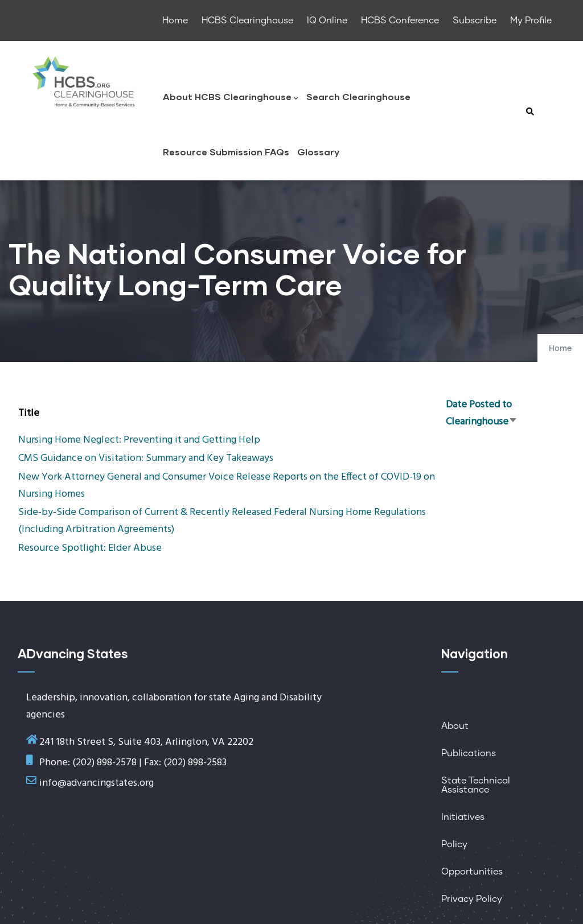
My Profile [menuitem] (531, 20)
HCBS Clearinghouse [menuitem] (247, 20)
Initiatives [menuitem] (463, 817)
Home (560, 349)
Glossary (318, 152)
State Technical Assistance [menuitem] (476, 785)
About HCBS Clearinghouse (231, 98)
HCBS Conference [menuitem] (400, 20)
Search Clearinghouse (358, 96)
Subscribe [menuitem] (475, 20)
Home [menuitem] (175, 20)
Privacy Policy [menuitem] (472, 899)
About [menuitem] (455, 726)
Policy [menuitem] (454, 844)
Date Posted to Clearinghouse (482, 413)
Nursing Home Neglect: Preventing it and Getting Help (139, 440)
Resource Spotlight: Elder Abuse (90, 548)
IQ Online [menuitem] (327, 20)
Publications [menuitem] (469, 753)
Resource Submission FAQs (226, 152)
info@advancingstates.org (97, 783)
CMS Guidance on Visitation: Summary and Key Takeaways (146, 458)
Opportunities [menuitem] (472, 872)
